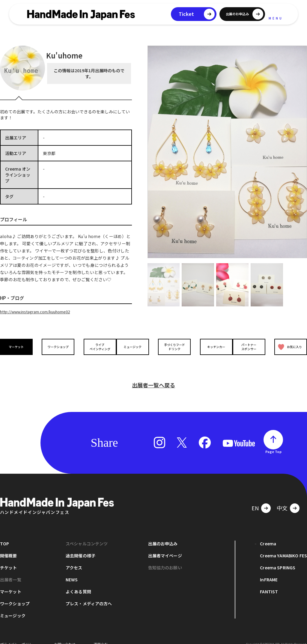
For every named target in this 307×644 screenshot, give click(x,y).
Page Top (273, 442)
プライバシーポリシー (18, 635)
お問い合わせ (65, 635)
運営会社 (101, 635)
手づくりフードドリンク (173, 346)
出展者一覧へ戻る (153, 376)
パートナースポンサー (250, 346)
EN (255, 499)
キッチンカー (212, 346)
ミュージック (134, 346)
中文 (282, 499)
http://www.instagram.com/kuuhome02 (40, 312)
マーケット (18, 346)
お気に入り (289, 346)
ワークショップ (57, 346)
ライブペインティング (95, 346)
